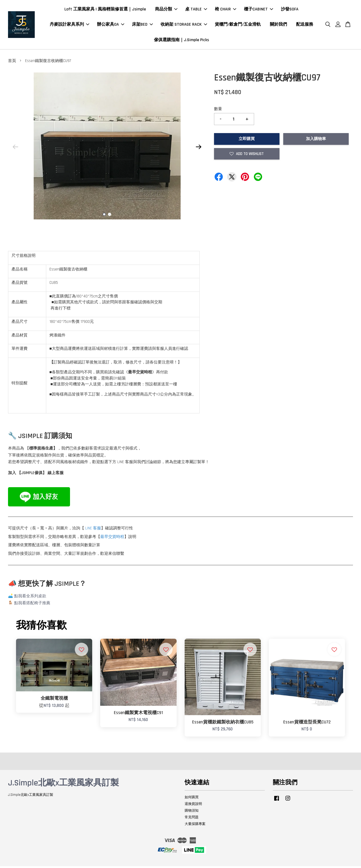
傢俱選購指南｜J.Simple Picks (181, 41)
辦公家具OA (111, 26)
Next (199, 149)
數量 (218, 111)
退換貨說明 (193, 806)
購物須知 (192, 813)
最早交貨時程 (112, 539)
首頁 (12, 63)
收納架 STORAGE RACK (184, 26)
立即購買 (247, 141)
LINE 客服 (93, 530)
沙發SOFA (290, 10)
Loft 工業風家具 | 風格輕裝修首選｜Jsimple (105, 10)
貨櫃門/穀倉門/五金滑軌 (238, 26)
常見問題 (192, 819)
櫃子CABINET (259, 10)
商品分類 (166, 10)
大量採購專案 (195, 826)
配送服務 (305, 26)
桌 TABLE (196, 10)
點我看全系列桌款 (30, 598)
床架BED (142, 26)
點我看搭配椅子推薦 (32, 605)
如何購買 (192, 799)
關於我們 (278, 26)
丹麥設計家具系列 (69, 26)
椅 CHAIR (226, 10)
